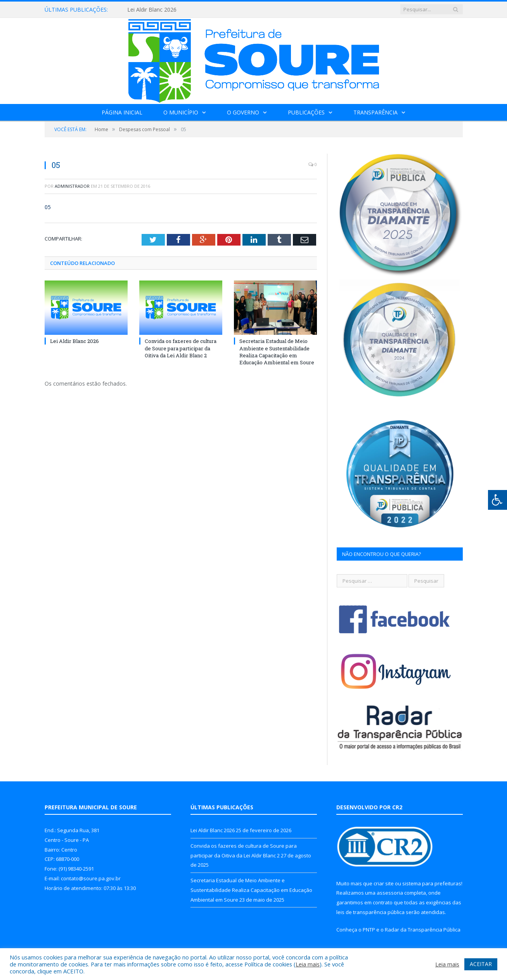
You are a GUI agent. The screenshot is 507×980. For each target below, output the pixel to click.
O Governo (243, 112)
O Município (181, 112)
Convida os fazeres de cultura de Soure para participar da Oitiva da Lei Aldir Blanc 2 (181, 348)
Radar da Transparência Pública (423, 930)
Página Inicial (122, 112)
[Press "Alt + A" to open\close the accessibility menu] (497, 500)
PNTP (369, 930)
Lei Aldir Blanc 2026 (152, 10)
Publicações (306, 112)
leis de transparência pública (370, 912)
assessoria (390, 893)
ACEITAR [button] (481, 964)
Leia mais (308, 964)
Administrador (72, 186)
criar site (384, 883)
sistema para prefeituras (432, 883)
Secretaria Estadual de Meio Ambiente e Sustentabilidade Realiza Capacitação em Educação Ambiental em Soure (277, 352)
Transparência (375, 112)
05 (48, 207)
